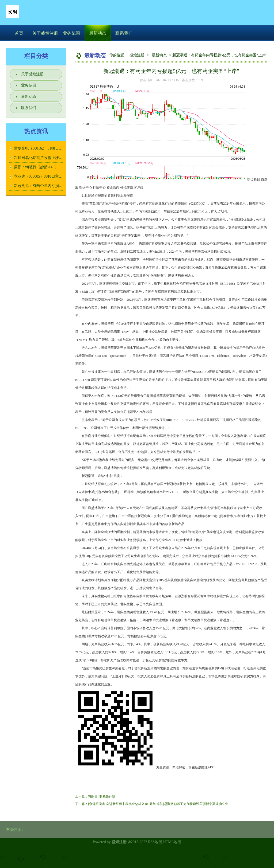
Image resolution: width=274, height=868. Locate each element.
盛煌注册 (137, 55)
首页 (19, 33)
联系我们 (124, 33)
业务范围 (71, 33)
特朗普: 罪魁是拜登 (102, 796)
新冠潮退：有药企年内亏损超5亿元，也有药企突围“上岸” (61, 186)
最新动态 (98, 33)
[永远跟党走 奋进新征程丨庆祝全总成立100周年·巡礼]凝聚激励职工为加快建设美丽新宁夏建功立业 (158, 804)
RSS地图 (155, 842)
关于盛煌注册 (45, 33)
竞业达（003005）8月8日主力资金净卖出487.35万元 (57, 176)
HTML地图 (172, 842)
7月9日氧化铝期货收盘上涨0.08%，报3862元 (51, 158)
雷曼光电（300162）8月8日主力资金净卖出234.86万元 (58, 148)
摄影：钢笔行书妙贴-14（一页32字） (45, 167)
